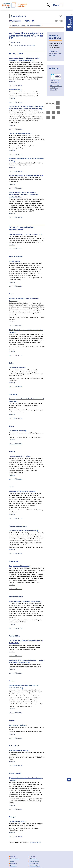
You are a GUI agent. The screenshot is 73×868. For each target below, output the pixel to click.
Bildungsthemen (18, 16)
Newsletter (13, 866)
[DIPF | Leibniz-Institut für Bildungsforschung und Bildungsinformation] (59, 21)
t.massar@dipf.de (36, 842)
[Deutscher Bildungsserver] (15, 5)
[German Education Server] (15, 21)
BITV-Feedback (34, 863)
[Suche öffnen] (48, 5)
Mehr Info (12, 81)
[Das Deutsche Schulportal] (56, 78)
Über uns (13, 856)
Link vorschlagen (35, 866)
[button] (69, 780)
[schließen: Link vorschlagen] (72, 15)
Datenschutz (33, 859)
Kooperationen (15, 859)
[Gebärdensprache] (27, 21)
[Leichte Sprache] (33, 21)
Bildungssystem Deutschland (34, 26)
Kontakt (13, 861)
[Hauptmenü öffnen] (58, 5)
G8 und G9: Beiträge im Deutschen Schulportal (56, 88)
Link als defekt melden (16, 85)
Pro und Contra (15, 42)
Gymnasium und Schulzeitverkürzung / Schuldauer (55, 53)
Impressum (13, 863)
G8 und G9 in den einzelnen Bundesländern (23, 45)
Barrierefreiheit (34, 861)
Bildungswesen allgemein (18, 26)
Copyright (33, 856)
